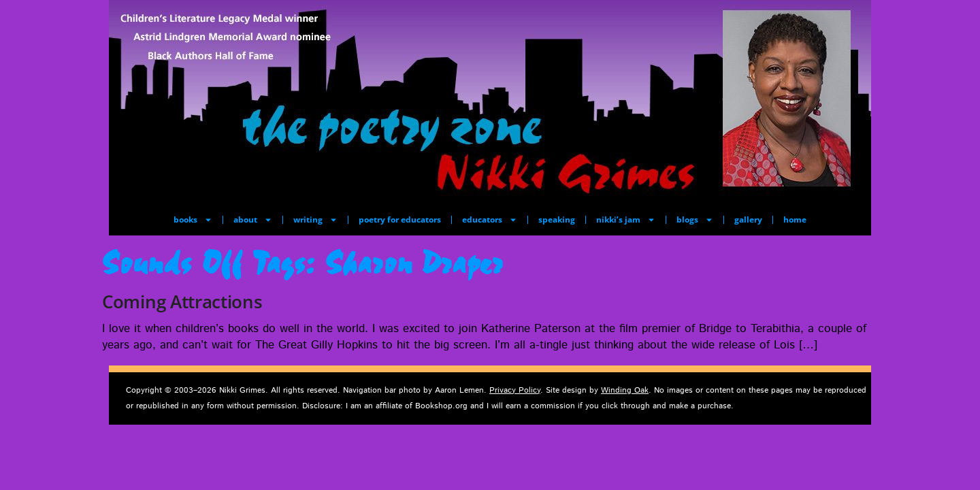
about (253, 220)
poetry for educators (400, 219)
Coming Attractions (182, 301)
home (795, 219)
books (193, 220)
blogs (695, 220)
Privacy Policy (515, 390)
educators (490, 220)
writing (315, 220)
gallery (748, 219)
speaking (557, 219)
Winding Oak (625, 390)
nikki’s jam (626, 220)
